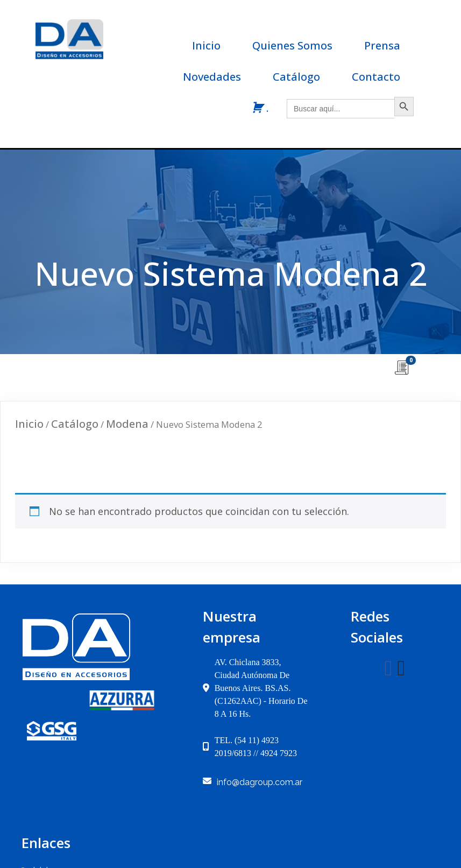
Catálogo (75, 429)
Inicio (29, 429)
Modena (127, 429)
